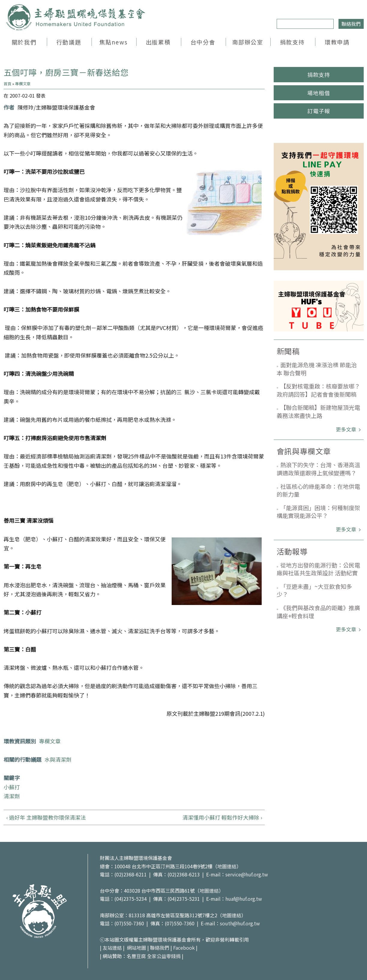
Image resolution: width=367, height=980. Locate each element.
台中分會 (203, 42)
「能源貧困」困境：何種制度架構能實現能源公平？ (318, 512)
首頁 (8, 84)
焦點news (113, 42)
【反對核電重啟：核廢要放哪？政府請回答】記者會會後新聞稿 (318, 390)
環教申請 (337, 42)
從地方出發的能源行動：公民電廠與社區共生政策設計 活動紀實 (318, 569)
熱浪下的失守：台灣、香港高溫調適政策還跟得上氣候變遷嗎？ (318, 469)
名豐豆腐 (136, 956)
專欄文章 (23, 84)
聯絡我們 (351, 24)
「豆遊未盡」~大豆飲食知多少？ (314, 590)
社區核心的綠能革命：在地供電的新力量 (318, 490)
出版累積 (158, 42)
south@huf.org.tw (240, 923)
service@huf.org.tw (247, 874)
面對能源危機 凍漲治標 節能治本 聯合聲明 (317, 369)
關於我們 (24, 42)
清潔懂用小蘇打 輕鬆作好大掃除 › (222, 817)
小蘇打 (12, 787)
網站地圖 (137, 948)
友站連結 (112, 948)
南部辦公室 (248, 42)
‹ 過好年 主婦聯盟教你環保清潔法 (46, 817)
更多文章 (347, 429)
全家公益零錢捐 (164, 956)
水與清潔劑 (58, 759)
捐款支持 (292, 42)
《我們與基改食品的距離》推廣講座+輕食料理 (318, 612)
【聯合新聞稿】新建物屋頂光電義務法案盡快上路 (318, 411)
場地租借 (319, 93)
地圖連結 (227, 866)
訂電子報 (319, 111)
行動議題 (69, 42)
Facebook (184, 948)
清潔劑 (12, 796)
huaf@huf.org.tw (244, 899)
